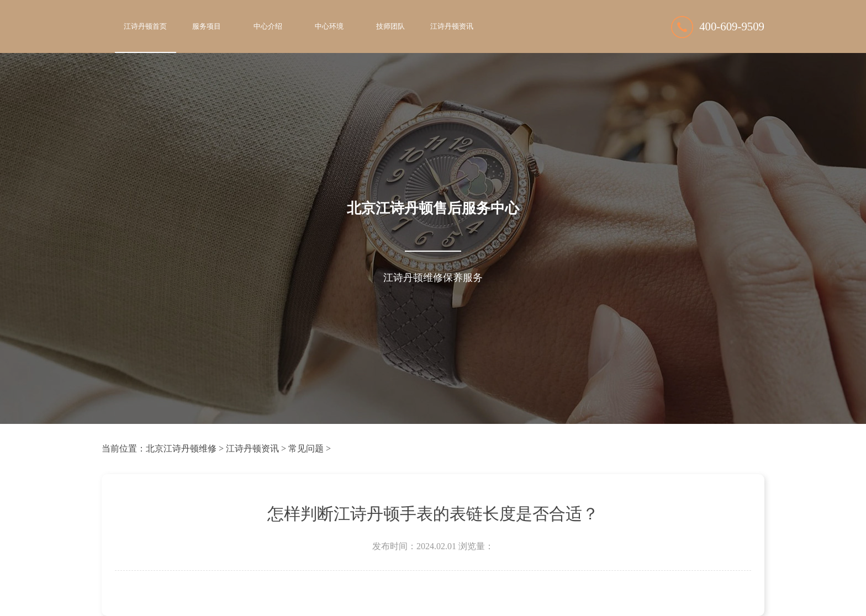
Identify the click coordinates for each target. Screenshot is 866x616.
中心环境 (329, 26)
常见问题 (306, 448)
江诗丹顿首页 (145, 26)
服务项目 (207, 26)
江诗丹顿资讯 (452, 26)
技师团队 (390, 26)
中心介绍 (268, 26)
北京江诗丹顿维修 (181, 448)
